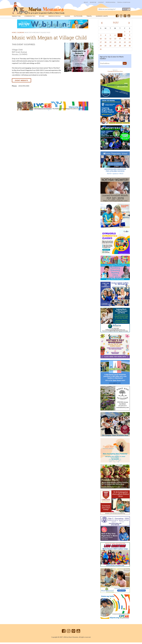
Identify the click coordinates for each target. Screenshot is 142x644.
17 (101, 44)
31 (101, 51)
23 (130, 44)
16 (130, 40)
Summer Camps (102, 18)
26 (110, 47)
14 (120, 40)
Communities (30, 18)
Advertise (93, 2)
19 (110, 44)
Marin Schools (55, 18)
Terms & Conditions (124, 2)
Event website (22, 82)
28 (120, 47)
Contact (101, 2)
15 (125, 40)
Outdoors (78, 18)
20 (115, 44)
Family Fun (16, 18)
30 (130, 47)
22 (125, 44)
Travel (89, 18)
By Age (42, 18)
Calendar (20, 34)
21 (120, 44)
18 (105, 44)
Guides (67, 18)
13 (115, 40)
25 (105, 47)
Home (14, 34)
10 (101, 40)
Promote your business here (115, 73)
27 (115, 47)
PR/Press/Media (111, 2)
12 (110, 40)
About (86, 2)
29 (125, 47)
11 (105, 40)
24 (101, 47)
